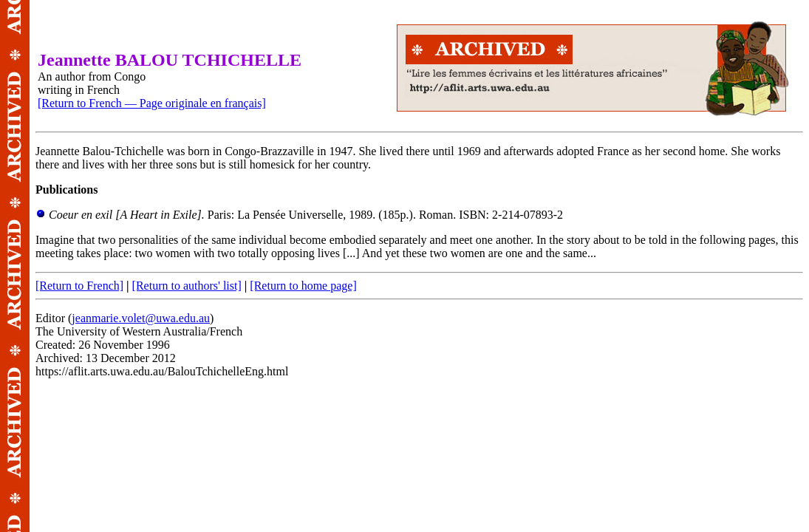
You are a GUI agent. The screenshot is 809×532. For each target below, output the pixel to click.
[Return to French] (79, 286)
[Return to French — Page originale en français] (152, 103)
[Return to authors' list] (187, 286)
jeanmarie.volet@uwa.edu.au (141, 318)
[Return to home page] (303, 286)
